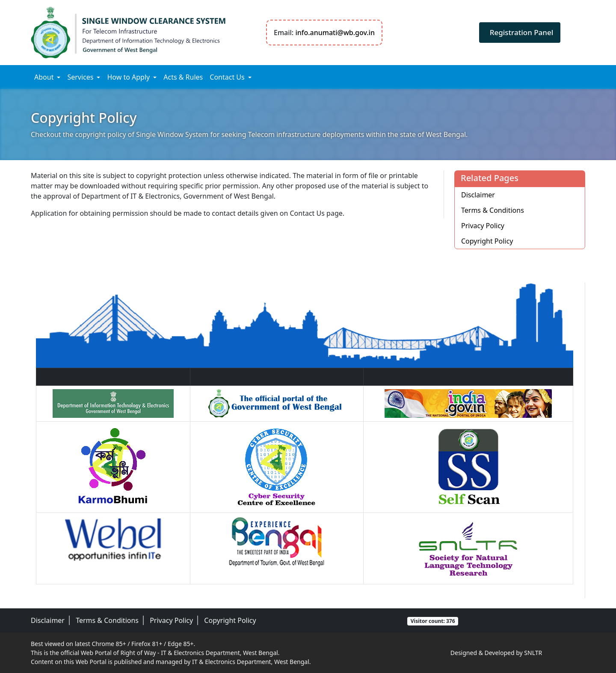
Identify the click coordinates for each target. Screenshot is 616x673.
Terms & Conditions (493, 210)
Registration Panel (522, 32)
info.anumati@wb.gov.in (335, 33)
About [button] (44, 77)
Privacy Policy (483, 226)
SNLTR (533, 653)
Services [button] (80, 77)
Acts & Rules (183, 77)
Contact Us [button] (227, 77)
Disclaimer (478, 195)
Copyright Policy (487, 241)
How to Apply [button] (128, 77)
